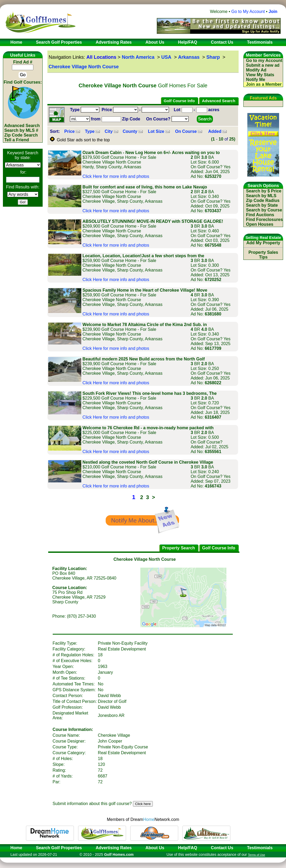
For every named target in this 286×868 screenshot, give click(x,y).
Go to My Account (248, 12)
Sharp (213, 57)
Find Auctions (260, 215)
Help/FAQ (187, 848)
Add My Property (263, 243)
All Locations (101, 57)
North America (138, 57)
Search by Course (264, 210)
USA (166, 57)
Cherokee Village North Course (84, 67)
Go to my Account (264, 60)
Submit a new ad (263, 65)
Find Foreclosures (264, 220)
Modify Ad (256, 70)
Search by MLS (261, 196)
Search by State (262, 205)
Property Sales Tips (263, 255)
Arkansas (189, 57)
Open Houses (260, 224)
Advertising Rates (114, 848)
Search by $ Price (264, 191)
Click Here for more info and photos (116, 176)
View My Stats (260, 75)
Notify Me (256, 80)
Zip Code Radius (263, 200)
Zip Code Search (21, 135)
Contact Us (222, 848)
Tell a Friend (17, 140)
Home (15, 848)
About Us (155, 848)
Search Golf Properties (59, 848)
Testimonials (260, 848)
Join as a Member (264, 84)
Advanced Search (22, 126)
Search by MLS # (21, 130)
